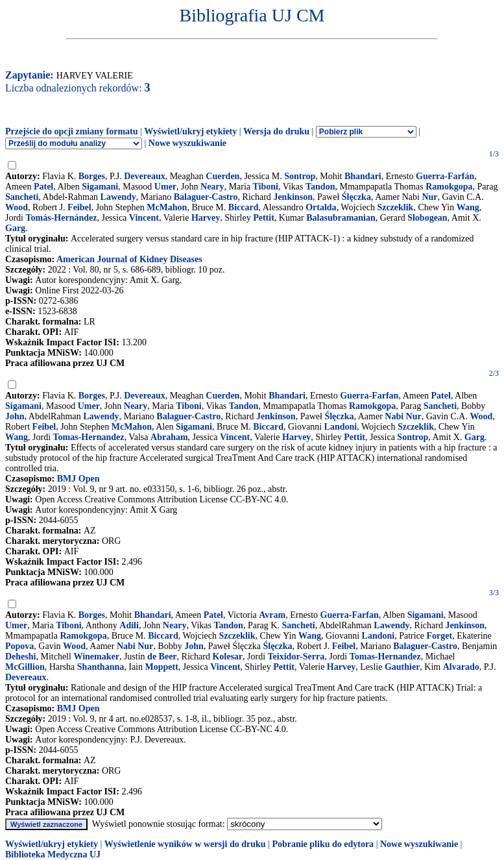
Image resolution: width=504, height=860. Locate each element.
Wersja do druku (276, 131)
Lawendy (118, 197)
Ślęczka (356, 197)
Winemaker (96, 657)
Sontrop (300, 176)
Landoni (341, 427)
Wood (17, 207)
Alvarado (461, 667)
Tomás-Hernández (62, 218)
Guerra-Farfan (369, 396)
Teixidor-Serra (296, 657)
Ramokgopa (449, 187)
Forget (440, 636)
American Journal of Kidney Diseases (129, 259)
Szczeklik (395, 207)
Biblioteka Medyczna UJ (53, 854)
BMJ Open (78, 479)
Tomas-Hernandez (89, 437)
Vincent (144, 218)
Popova (19, 646)
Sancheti (22, 197)
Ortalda (321, 207)
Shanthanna (101, 667)
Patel (43, 187)
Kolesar (227, 657)
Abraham (169, 437)
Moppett (161, 667)
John (15, 416)
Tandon (320, 187)
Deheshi (20, 657)
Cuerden (222, 176)
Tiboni (266, 187)
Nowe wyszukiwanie (187, 143)
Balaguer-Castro (206, 197)
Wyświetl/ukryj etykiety (190, 131)
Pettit (264, 218)
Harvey (206, 218)
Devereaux (145, 176)
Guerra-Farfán (445, 176)
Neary (212, 187)
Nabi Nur (403, 416)
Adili (129, 625)
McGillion (25, 667)
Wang (468, 207)
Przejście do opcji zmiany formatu (72, 131)
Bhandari (363, 176)
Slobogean (427, 218)
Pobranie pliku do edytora (323, 844)
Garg (15, 228)
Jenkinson (293, 197)
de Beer (162, 657)
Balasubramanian (341, 218)
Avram (272, 615)
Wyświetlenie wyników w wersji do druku (185, 844)
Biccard (244, 207)
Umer (165, 187)
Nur (429, 197)
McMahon (167, 207)
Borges (92, 176)
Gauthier (402, 667)
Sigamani (100, 187)
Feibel (79, 207)
